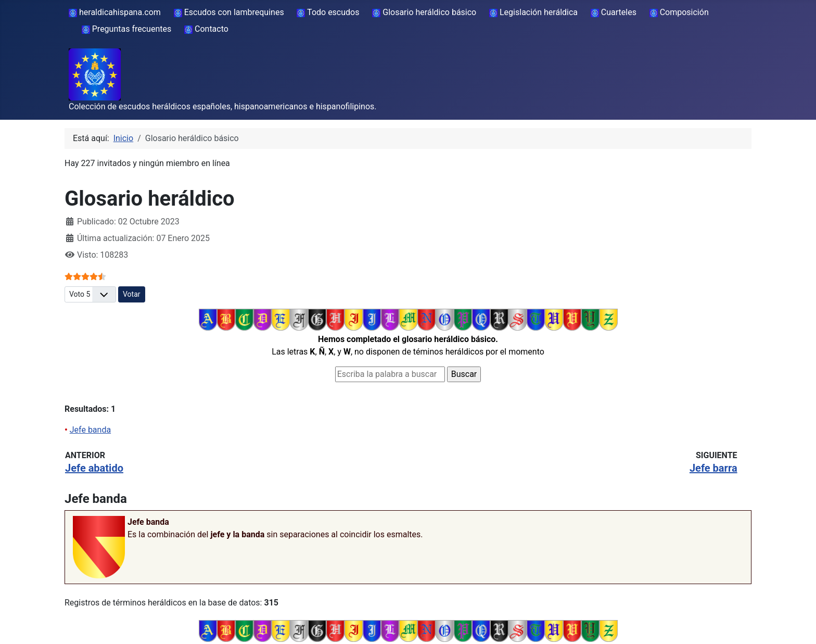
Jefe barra (713, 468)
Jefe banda (90, 430)
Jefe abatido (94, 468)
